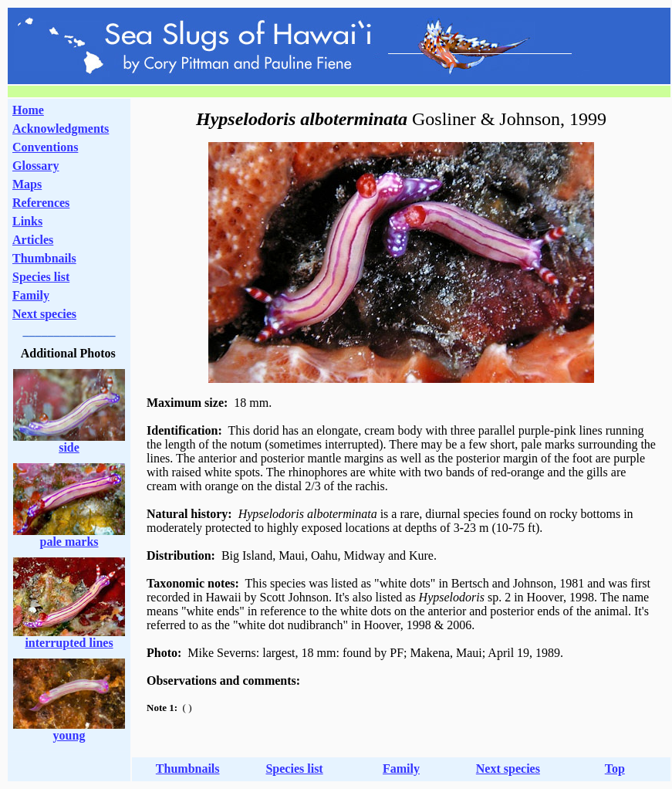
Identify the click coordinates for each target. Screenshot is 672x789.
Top (615, 769)
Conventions (45, 147)
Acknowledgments (61, 129)
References (41, 203)
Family (31, 295)
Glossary (35, 166)
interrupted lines (69, 643)
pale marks (69, 542)
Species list (41, 277)
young (69, 735)
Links (27, 221)
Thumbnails (44, 258)
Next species (44, 314)
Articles (33, 240)
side (69, 447)
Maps (27, 184)
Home (28, 110)
